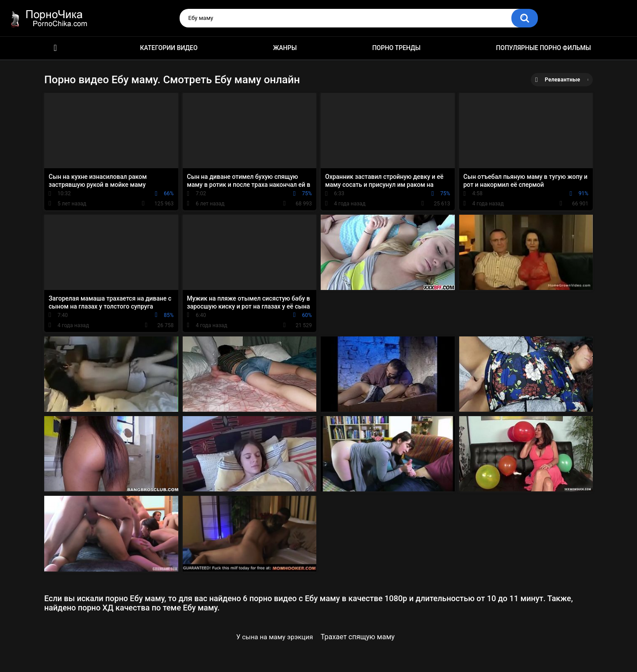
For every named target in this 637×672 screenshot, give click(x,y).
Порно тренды (396, 48)
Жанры (285, 48)
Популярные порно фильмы (543, 48)
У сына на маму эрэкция (274, 637)
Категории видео (169, 48)
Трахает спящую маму (358, 637)
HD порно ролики (55, 48)
